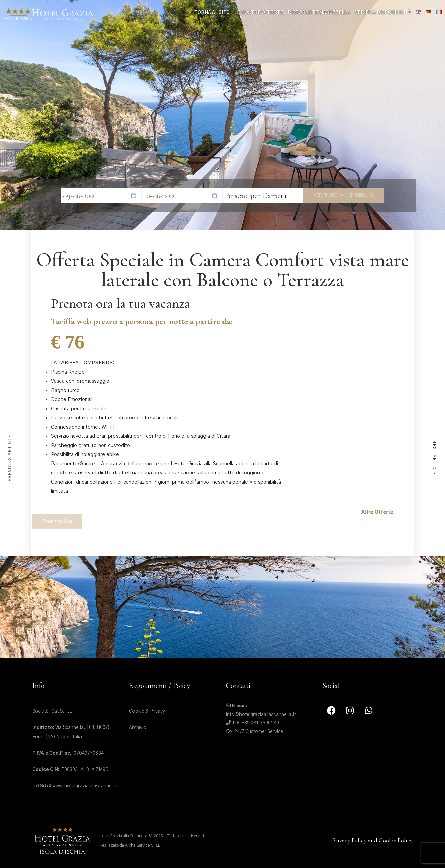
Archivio (138, 728)
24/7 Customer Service (259, 732)
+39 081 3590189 (260, 723)
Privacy (157, 711)
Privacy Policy (349, 840)
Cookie (137, 711)
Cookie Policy (396, 840)
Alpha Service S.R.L (143, 845)
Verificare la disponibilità (344, 195)
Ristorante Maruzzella (319, 13)
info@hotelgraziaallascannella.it (261, 715)
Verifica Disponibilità (383, 13)
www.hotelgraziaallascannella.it (77, 786)
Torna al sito (212, 13)
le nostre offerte (259, 13)
